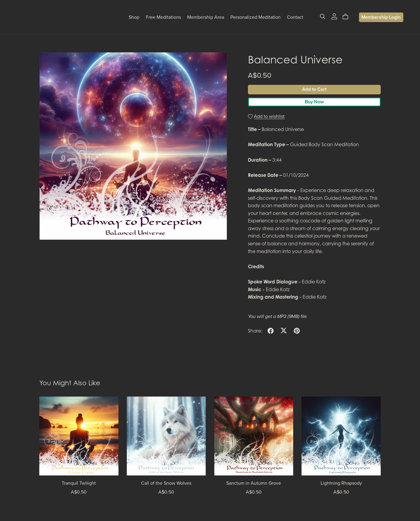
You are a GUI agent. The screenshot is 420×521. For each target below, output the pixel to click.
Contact (295, 17)
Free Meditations (163, 17)
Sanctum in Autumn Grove (254, 483)
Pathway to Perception (53, 17)
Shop (134, 17)
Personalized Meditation (256, 17)
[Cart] (348, 17)
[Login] (334, 16)
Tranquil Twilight (79, 483)
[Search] (323, 17)
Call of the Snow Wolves (166, 483)
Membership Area (206, 17)
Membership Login (381, 17)
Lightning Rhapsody (341, 483)
